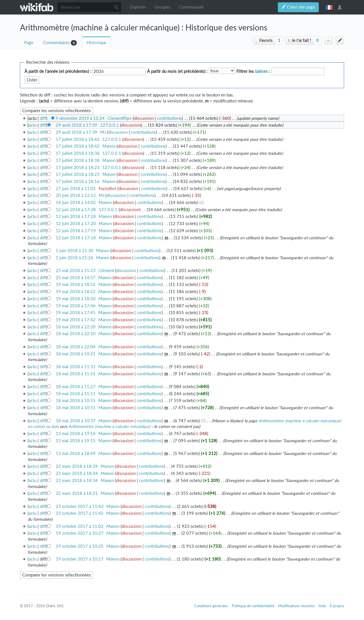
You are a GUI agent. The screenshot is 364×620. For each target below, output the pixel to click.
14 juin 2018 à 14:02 (76, 202)
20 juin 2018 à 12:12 (76, 195)
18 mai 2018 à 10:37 (76, 421)
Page (29, 43)
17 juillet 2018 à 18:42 (78, 139)
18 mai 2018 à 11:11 (76, 394)
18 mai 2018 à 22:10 (76, 334)
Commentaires (56, 43)
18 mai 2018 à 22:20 (76, 327)
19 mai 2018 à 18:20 (76, 299)
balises (261, 71)
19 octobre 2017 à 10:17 (80, 559)
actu (33, 125)
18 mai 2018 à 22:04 (76, 347)
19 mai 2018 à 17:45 (76, 313)
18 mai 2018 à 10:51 (76, 408)
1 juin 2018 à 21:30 (75, 251)
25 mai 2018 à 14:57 (76, 278)
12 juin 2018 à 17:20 (76, 224)
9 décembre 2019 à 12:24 (80, 118)
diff (43, 118)
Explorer (138, 7)
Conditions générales (211, 606)
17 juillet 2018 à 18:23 (78, 167)
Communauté (191, 7)
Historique (97, 43)
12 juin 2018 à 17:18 (76, 238)
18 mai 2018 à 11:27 (76, 387)
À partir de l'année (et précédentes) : (58, 71)
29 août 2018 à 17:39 (76, 125)
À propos (337, 606)
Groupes (162, 7)
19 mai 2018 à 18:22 (76, 292)
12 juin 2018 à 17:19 (76, 231)
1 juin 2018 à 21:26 (75, 258)
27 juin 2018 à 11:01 (76, 189)
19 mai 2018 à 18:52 (76, 284)
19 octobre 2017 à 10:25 (80, 546)
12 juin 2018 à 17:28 (76, 210)
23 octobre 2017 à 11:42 (80, 513)
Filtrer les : (253, 71)
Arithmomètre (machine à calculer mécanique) (109, 426)
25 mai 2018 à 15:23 (76, 270)
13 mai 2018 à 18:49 (76, 453)
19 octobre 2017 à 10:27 (80, 533)
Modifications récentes (296, 606)
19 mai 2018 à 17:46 (76, 306)
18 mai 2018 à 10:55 (76, 400)
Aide (322, 606)
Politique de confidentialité (253, 606)
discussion (144, 118)
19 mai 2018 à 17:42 (76, 320)
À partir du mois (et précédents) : (177, 71)
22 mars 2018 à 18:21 (77, 493)
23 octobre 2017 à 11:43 (80, 506)
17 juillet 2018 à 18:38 (78, 153)
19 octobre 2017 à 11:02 (80, 526)
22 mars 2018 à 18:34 (77, 473)
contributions (169, 118)
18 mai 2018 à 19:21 (76, 354)
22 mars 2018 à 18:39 (77, 466)
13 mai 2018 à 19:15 (76, 441)
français (329, 7)
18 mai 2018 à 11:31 (76, 367)
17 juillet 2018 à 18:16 (78, 181)
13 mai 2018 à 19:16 (76, 433)
